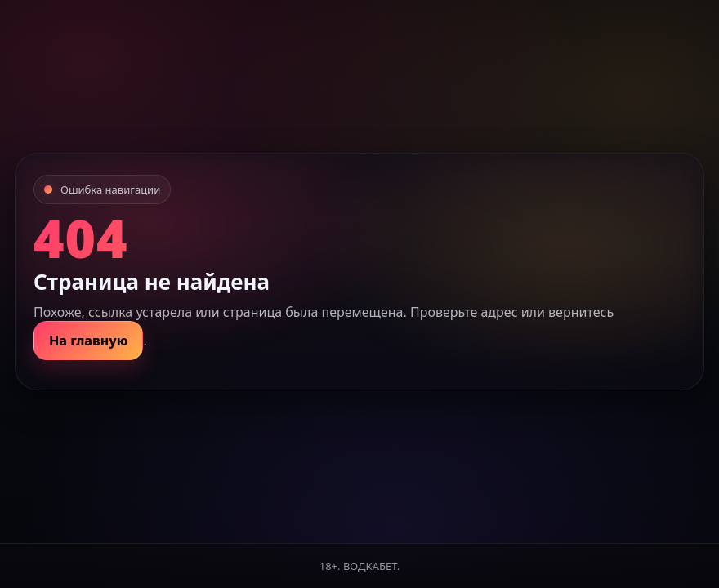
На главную (88, 341)
